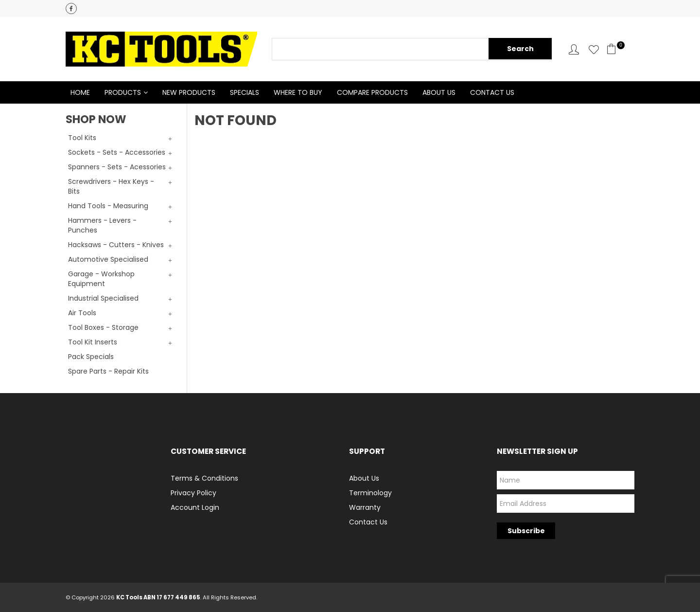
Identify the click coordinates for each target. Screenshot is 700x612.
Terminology (370, 493)
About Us (439, 92)
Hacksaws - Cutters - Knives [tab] (116, 245)
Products (123, 92)
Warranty (365, 507)
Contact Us (492, 92)
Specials (245, 92)
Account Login (195, 507)
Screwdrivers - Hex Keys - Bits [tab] (111, 186)
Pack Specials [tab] (91, 357)
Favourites (594, 49)
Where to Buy (298, 92)
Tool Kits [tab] (82, 138)
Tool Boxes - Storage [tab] (103, 327)
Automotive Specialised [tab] (108, 259)
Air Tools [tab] (82, 313)
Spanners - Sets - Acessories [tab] (117, 167)
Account (574, 49)
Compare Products (372, 92)
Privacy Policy (193, 493)
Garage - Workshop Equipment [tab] (101, 279)
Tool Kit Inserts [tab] (93, 342)
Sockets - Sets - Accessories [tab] (117, 152)
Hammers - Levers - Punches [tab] (102, 225)
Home (80, 92)
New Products (189, 92)
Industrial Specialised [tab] (103, 298)
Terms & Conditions (204, 478)
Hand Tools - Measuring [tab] (108, 206)
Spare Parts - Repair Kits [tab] (108, 371)
